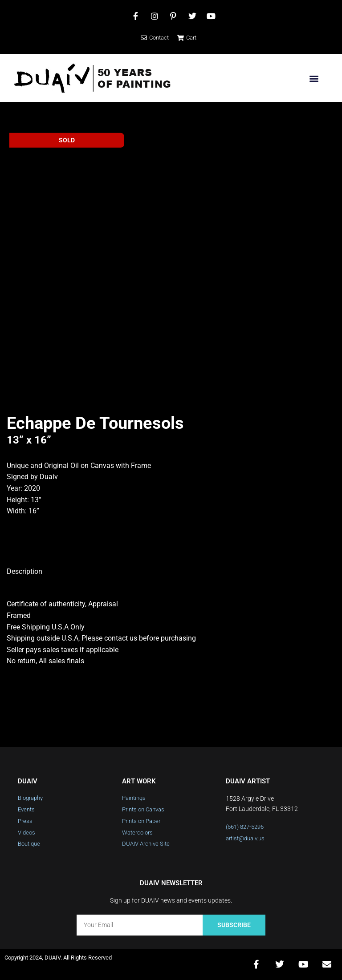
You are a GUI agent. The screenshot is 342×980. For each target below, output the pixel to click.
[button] (314, 78)
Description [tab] (24, 571)
